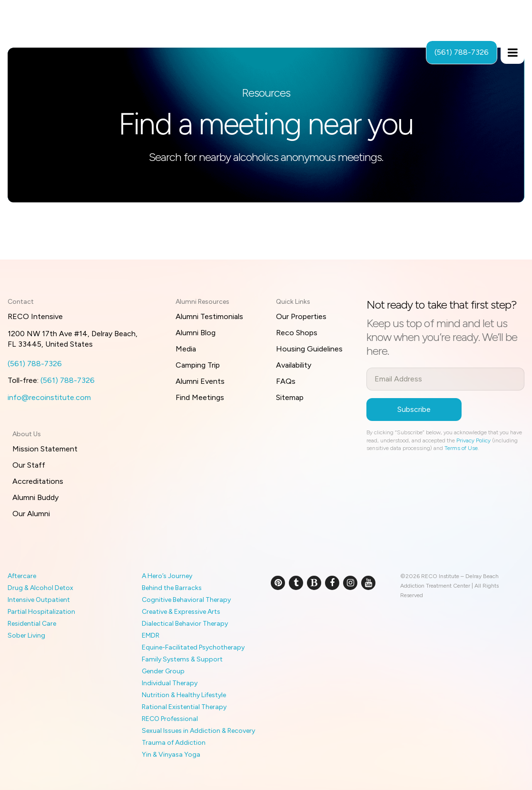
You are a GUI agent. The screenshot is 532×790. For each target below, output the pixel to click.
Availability (294, 365)
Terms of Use (461, 448)
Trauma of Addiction (174, 743)
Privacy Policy (473, 440)
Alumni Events (200, 381)
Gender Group (163, 671)
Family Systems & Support (182, 659)
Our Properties (301, 316)
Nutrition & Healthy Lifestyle (184, 695)
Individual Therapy (170, 683)
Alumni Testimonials (209, 316)
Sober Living (26, 635)
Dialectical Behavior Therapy (185, 624)
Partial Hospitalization (41, 612)
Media (186, 349)
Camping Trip (198, 365)
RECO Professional (170, 719)
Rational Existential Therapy (184, 707)
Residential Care (32, 624)
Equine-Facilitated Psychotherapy (193, 647)
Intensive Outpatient (39, 600)
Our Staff (29, 465)
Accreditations (38, 481)
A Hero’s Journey (167, 576)
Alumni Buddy (35, 497)
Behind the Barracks (172, 588)
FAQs (286, 381)
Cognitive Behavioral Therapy (186, 600)
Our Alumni (31, 514)
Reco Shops (297, 333)
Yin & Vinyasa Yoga (171, 755)
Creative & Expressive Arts (181, 612)
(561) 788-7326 (35, 364)
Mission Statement (45, 449)
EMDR (151, 635)
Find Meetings (200, 397)
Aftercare (22, 576)
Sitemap (290, 397)
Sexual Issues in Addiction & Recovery (198, 731)
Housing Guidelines (309, 349)
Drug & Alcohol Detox (40, 588)
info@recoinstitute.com (49, 397)
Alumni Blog (196, 333)
